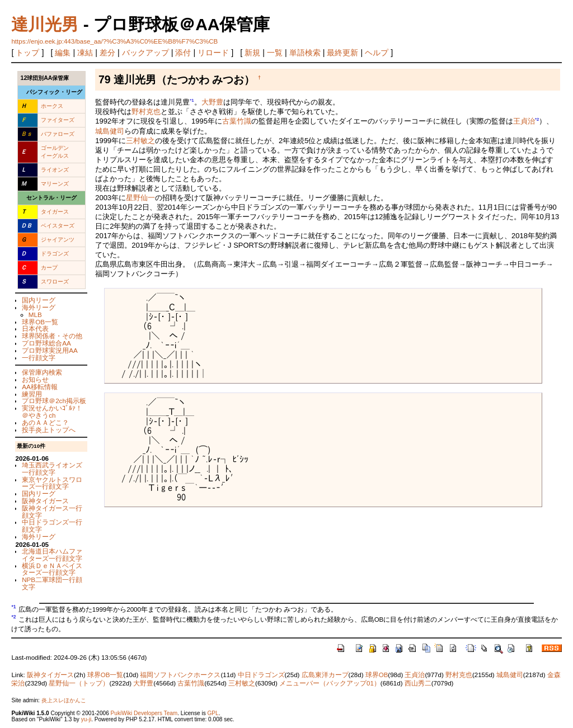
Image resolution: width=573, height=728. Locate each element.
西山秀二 (418, 683)
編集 (63, 53)
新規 (252, 53)
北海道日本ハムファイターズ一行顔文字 (52, 555)
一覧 (275, 53)
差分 (107, 53)
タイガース (55, 212)
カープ (49, 268)
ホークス (52, 106)
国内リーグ (39, 300)
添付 (183, 53)
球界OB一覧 (40, 322)
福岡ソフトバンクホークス (180, 675)
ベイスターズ (58, 226)
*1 (192, 100)
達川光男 (45, 24)
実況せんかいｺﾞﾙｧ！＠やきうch (52, 412)
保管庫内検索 (42, 372)
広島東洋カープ (325, 675)
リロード (213, 53)
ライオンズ (55, 170)
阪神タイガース (45, 501)
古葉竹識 (237, 122)
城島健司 (110, 131)
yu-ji (86, 719)
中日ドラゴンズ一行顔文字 (52, 526)
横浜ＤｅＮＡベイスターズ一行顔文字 (52, 569)
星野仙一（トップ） (79, 683)
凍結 (85, 53)
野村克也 (146, 112)
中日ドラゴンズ (261, 675)
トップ (27, 53)
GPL (213, 713)
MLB (35, 315)
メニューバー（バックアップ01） (330, 683)
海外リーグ (39, 307)
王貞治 (524, 122)
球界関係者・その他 (52, 336)
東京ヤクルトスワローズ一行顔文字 (52, 483)
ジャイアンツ (58, 240)
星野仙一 (140, 198)
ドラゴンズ (55, 254)
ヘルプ (377, 53)
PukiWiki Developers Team (144, 713)
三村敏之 (140, 141)
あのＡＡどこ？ (45, 422)
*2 (537, 119)
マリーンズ (55, 184)
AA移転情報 (40, 387)
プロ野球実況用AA (50, 350)
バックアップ (145, 53)
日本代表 (35, 328)
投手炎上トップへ (49, 430)
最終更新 (342, 53)
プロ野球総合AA (46, 343)
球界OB (377, 675)
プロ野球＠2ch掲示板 (54, 401)
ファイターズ (58, 120)
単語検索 (305, 53)
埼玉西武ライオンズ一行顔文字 (52, 469)
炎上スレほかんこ (64, 700)
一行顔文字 (39, 358)
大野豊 (212, 102)
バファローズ (58, 134)
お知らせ (35, 379)
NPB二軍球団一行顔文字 (52, 583)
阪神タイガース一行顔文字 (52, 512)
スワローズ (55, 282)
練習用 (32, 394)
